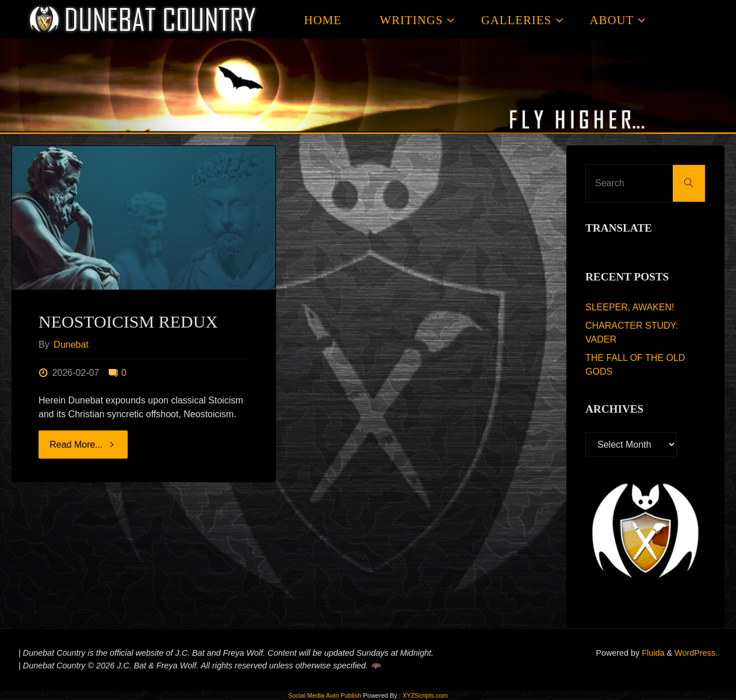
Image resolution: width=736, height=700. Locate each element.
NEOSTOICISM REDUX (128, 322)
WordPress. (696, 653)
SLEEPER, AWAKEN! (630, 307)
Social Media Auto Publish (325, 695)
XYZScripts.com (425, 695)
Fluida (652, 653)
